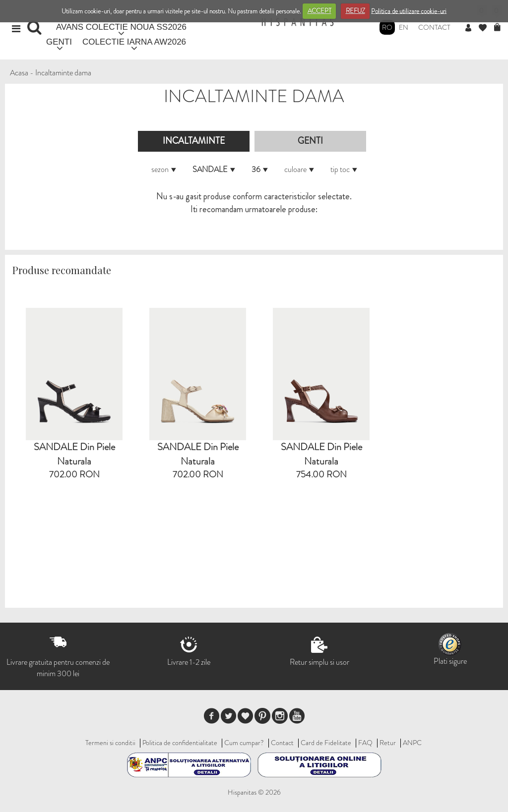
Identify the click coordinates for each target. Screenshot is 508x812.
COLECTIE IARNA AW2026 (134, 42)
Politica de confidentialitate (180, 743)
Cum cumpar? (244, 743)
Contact (434, 27)
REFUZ (355, 11)
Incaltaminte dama (63, 73)
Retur (388, 743)
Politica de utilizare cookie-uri (409, 11)
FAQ (365, 743)
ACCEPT (319, 11)
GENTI (59, 42)
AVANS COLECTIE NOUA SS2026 (121, 27)
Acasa (19, 73)
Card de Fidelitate (326, 743)
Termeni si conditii (110, 743)
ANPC (412, 743)
